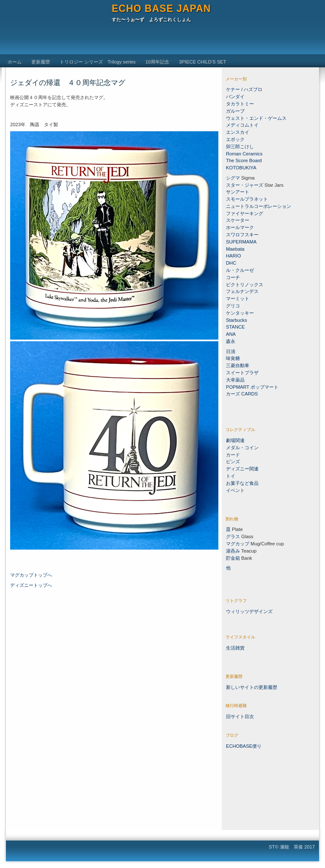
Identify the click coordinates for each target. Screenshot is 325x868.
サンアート (238, 192)
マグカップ (238, 544)
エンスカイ (238, 132)
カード (233, 455)
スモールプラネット (247, 199)
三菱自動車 (238, 365)
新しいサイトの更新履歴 (252, 687)
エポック (235, 139)
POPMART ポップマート (252, 387)
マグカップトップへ (31, 575)
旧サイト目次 (240, 716)
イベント (235, 490)
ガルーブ (235, 111)
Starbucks (237, 320)
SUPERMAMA (241, 242)
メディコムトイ (242, 125)
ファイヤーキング (245, 213)
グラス (233, 536)
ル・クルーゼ (240, 270)
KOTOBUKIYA (241, 168)
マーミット (238, 299)
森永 (231, 341)
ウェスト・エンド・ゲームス (256, 118)
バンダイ (235, 97)
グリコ (233, 306)
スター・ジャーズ (245, 185)
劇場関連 (235, 440)
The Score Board (244, 160)
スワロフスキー (243, 235)
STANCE (235, 327)
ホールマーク (240, 227)
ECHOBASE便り (244, 746)
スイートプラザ (242, 373)
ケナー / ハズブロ (244, 89)
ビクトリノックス (245, 285)
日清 (231, 351)
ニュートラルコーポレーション (259, 206)
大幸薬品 (235, 380)
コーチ (233, 277)
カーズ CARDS (242, 394)
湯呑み (233, 551)
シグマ (233, 178)
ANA (231, 334)
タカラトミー (240, 104)
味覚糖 (233, 358)
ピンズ (233, 462)
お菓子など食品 (242, 483)
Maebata (235, 249)
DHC (231, 263)
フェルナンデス (242, 291)
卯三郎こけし (240, 147)
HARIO (233, 256)
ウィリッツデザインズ (249, 611)
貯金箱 (233, 558)
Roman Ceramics (244, 154)
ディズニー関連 (242, 469)
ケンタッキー (240, 313)
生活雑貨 (235, 648)
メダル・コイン (242, 448)
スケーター (238, 220)
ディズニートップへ (31, 585)
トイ (231, 476)
